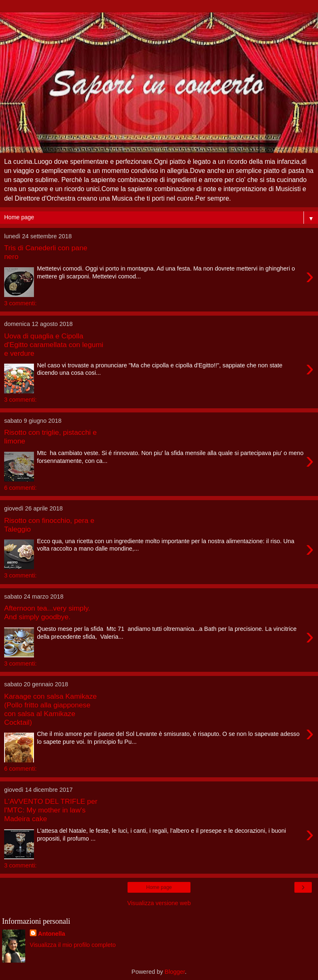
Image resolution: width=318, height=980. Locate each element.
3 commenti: (20, 303)
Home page (159, 887)
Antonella (52, 934)
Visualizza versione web (159, 903)
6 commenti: (20, 488)
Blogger (175, 972)
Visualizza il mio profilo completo (73, 945)
